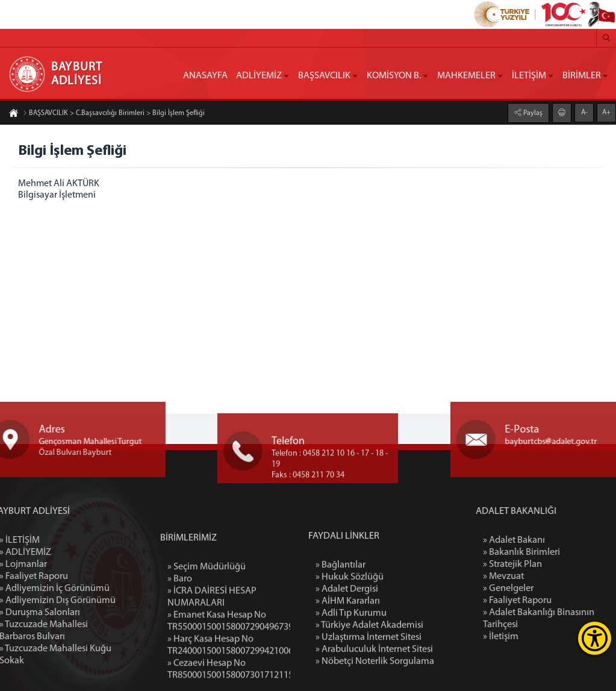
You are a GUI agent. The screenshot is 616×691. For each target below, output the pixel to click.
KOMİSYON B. (394, 76)
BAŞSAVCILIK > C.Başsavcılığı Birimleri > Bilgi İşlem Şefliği (114, 114)
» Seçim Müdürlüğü (207, 637)
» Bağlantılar (341, 631)
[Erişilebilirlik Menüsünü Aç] (595, 638)
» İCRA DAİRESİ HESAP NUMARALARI (212, 668)
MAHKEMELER (466, 76)
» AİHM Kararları (348, 667)
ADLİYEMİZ (259, 76)
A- (584, 111)
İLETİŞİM (529, 76)
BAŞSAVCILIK (324, 76)
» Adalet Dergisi (347, 655)
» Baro (180, 649)
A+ (606, 111)
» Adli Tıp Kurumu (351, 679)
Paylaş (532, 112)
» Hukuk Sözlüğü (350, 643)
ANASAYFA (205, 76)
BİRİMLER (582, 76)
